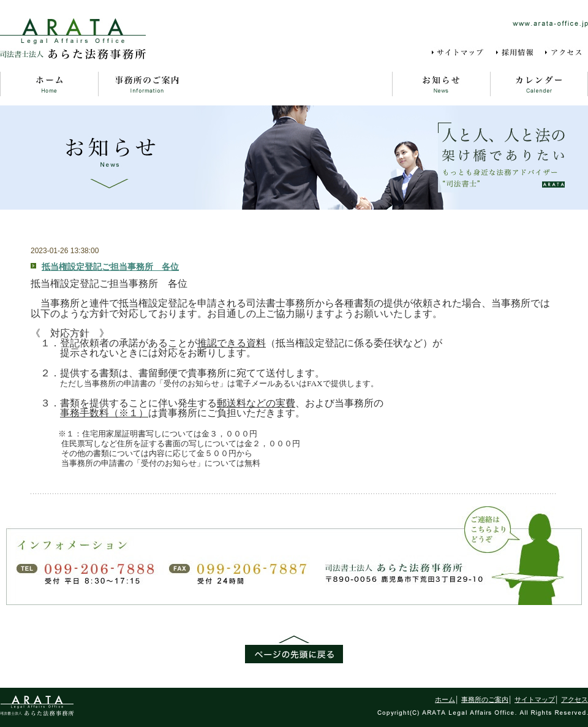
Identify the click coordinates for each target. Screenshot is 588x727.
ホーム (49, 84)
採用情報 (516, 53)
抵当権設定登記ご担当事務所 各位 (110, 267)
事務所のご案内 (147, 84)
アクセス (566, 53)
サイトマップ (460, 53)
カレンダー (539, 84)
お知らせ (441, 84)
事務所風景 (343, 84)
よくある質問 (245, 84)
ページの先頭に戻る (294, 649)
